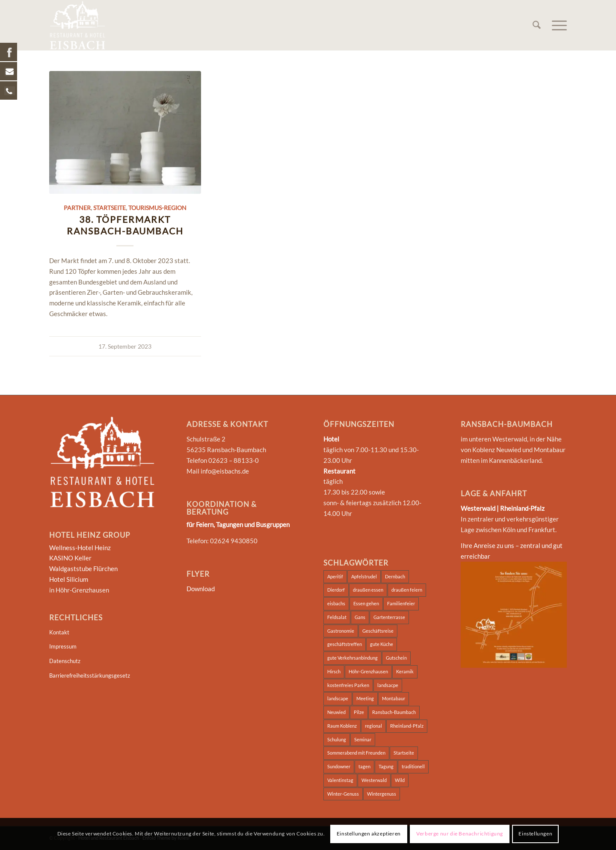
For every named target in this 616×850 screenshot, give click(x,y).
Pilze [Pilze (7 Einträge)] (359, 712)
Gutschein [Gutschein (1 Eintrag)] (396, 658)
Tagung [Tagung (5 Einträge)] (386, 766)
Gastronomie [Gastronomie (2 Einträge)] (341, 631)
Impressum (63, 646)
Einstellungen (535, 834)
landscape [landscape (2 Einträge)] (338, 698)
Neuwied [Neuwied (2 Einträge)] (336, 712)
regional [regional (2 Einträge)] (373, 726)
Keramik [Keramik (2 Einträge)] (405, 671)
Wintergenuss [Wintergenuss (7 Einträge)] (382, 794)
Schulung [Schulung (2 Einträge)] (337, 739)
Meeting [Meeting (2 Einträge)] (365, 698)
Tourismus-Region (157, 208)
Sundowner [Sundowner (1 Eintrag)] (339, 766)
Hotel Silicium (69, 579)
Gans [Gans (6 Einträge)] (360, 617)
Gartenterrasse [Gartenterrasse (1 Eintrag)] (389, 617)
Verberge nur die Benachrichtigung (460, 834)
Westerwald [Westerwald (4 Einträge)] (374, 780)
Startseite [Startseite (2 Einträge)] (404, 753)
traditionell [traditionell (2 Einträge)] (413, 766)
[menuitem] (537, 25)
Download (201, 589)
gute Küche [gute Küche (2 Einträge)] (382, 644)
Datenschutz (65, 661)
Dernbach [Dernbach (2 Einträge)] (395, 576)
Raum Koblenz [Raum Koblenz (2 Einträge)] (342, 726)
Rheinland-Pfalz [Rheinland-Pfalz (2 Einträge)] (407, 726)
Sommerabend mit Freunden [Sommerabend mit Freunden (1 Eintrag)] (356, 753)
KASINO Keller (70, 558)
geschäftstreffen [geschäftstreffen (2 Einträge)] (345, 644)
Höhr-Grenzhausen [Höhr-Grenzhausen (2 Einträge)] (368, 671)
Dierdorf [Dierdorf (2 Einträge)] (336, 590)
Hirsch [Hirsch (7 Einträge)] (334, 671)
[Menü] (557, 25)
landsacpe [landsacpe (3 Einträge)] (388, 685)
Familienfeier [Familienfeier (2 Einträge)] (401, 603)
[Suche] (537, 25)
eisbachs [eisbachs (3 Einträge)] (336, 603)
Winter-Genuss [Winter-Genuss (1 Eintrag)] (343, 794)
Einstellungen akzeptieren (369, 834)
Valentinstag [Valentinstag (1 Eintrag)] (340, 780)
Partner (77, 208)
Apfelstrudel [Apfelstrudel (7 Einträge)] (364, 576)
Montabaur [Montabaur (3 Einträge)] (394, 698)
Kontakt (59, 632)
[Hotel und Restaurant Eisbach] (77, 25)
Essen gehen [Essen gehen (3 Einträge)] (366, 603)
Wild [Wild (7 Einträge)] (400, 780)
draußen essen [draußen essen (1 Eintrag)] (368, 590)
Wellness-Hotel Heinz (80, 548)
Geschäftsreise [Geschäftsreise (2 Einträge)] (378, 631)
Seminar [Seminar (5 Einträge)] (363, 739)
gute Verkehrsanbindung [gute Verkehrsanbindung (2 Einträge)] (352, 658)
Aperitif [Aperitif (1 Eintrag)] (335, 576)
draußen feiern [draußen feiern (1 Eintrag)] (407, 590)
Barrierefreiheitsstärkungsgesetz (90, 675)
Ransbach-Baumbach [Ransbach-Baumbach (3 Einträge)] (394, 712)
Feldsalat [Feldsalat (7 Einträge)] (337, 617)
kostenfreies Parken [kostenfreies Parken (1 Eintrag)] (348, 685)
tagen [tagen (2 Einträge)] (364, 766)
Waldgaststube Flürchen (83, 569)
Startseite (110, 208)
